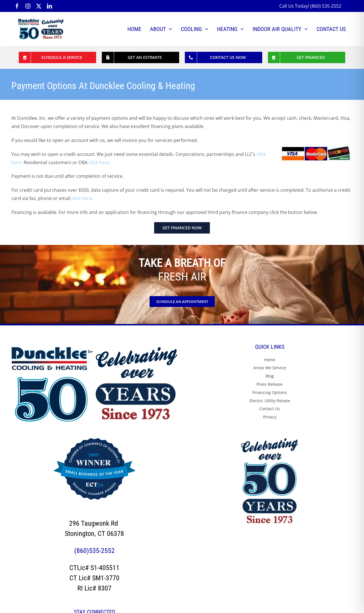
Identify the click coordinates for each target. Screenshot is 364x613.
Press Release (270, 384)
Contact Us (270, 409)
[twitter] (39, 6)
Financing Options (270, 392)
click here (99, 162)
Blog (270, 376)
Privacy (270, 417)
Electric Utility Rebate (270, 401)
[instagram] (28, 6)
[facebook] (17, 6)
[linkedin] (49, 6)
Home (270, 360)
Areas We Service (270, 368)
